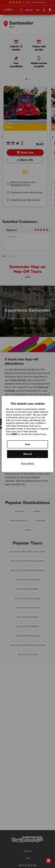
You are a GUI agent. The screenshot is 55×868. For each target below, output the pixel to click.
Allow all (27, 454)
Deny (28, 444)
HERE (15, 434)
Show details (27, 464)
